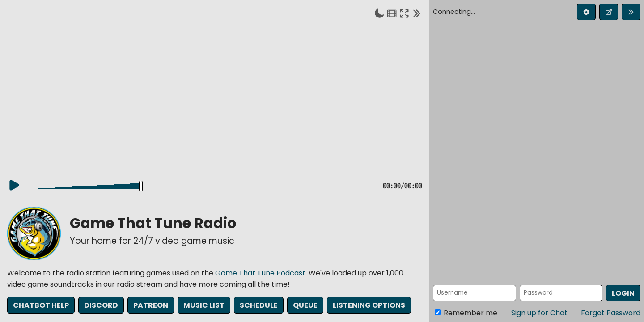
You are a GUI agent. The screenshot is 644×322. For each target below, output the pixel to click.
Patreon (151, 307)
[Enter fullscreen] (404, 13)
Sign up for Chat (539, 313)
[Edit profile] (586, 12)
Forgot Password (611, 313)
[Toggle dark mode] (379, 13)
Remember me (466, 313)
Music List (204, 307)
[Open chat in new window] (609, 12)
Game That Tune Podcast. (261, 274)
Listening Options (369, 307)
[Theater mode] (392, 13)
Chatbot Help (41, 307)
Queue (305, 307)
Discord (101, 307)
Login (623, 293)
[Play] (14, 186)
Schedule (259, 307)
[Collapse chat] (417, 13)
